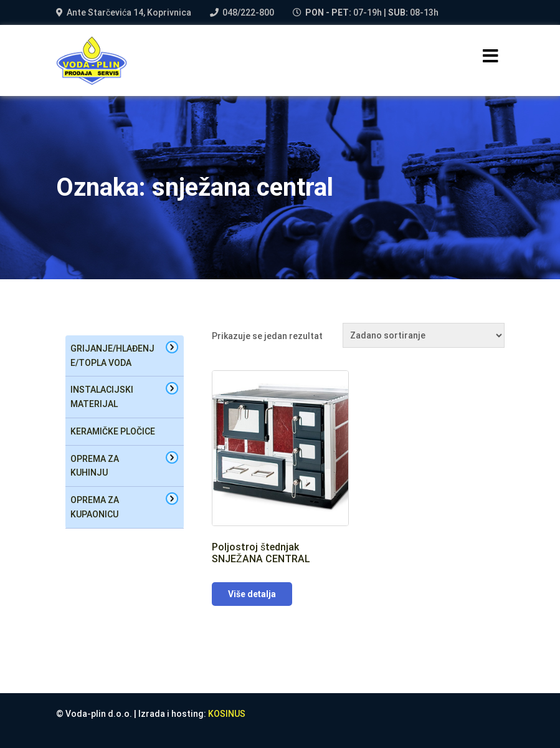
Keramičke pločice (113, 431)
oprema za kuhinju (95, 466)
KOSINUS (227, 714)
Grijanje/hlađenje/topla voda (112, 356)
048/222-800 (248, 12)
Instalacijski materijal (102, 397)
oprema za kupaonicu (95, 507)
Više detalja (252, 594)
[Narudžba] (424, 335)
